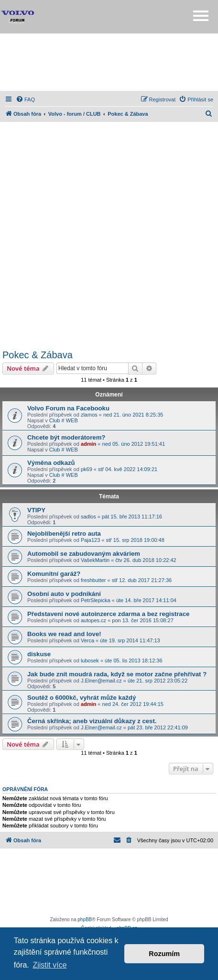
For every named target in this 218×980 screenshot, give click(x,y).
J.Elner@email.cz (101, 681)
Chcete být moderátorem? (66, 437)
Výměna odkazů (51, 463)
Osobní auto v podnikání (64, 594)
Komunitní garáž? (54, 574)
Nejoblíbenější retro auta (64, 534)
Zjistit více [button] (49, 965)
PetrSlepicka (96, 600)
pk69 (87, 469)
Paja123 (90, 540)
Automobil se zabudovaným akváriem (84, 554)
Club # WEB (64, 420)
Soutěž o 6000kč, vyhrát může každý (82, 698)
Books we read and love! (64, 634)
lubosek (90, 661)
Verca (87, 640)
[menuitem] (25, 99)
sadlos (88, 517)
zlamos (89, 415)
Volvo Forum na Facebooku (68, 408)
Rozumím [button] (164, 954)
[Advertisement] (109, 62)
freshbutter (93, 580)
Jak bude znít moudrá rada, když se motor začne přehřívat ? (117, 674)
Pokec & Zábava (38, 355)
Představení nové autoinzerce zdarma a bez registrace (108, 614)
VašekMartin (95, 560)
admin (88, 444)
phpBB (85, 919)
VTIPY (36, 510)
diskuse (39, 654)
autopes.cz (93, 620)
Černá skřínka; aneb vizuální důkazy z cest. (92, 721)
